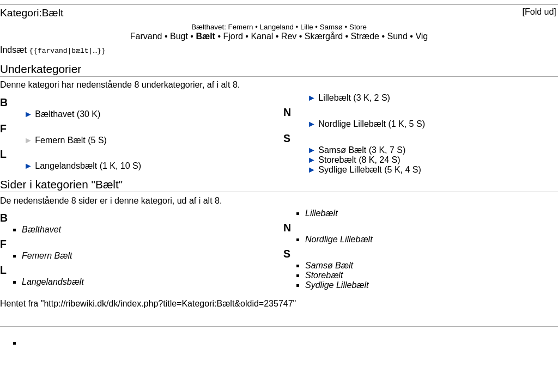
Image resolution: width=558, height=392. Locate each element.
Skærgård (324, 36)
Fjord (233, 36)
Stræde (365, 36)
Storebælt (337, 159)
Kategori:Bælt (32, 13)
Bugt (179, 36)
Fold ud (539, 12)
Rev (289, 36)
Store (358, 27)
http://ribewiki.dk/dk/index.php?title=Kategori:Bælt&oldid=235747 (168, 302)
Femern (241, 27)
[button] (539, 12)
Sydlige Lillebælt (350, 169)
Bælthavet (208, 27)
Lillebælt (335, 97)
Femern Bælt (60, 139)
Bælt (205, 36)
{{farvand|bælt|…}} (67, 50)
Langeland (277, 27)
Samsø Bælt (342, 149)
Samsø (331, 27)
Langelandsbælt (66, 165)
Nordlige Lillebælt (352, 123)
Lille (307, 27)
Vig (421, 36)
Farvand (146, 36)
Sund (398, 36)
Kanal (262, 36)
